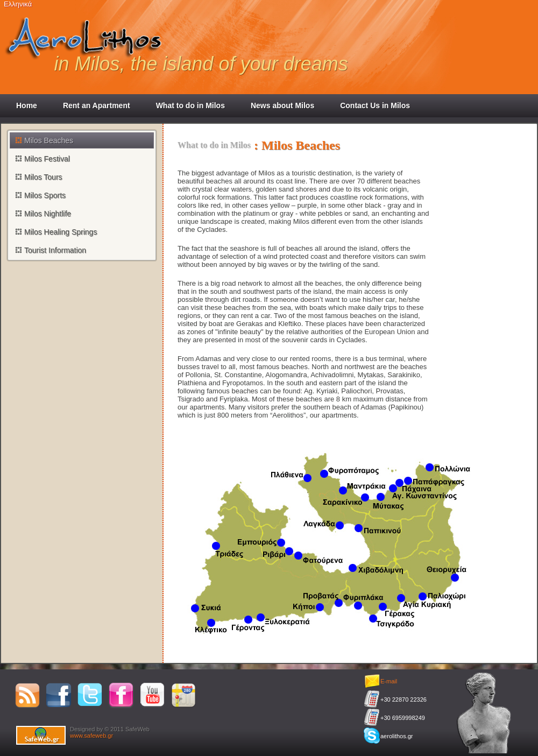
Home (27, 105)
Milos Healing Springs (61, 232)
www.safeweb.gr (91, 736)
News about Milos (282, 105)
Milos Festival (47, 159)
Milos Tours (43, 177)
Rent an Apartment (97, 105)
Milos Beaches (49, 140)
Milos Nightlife (48, 214)
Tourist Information (55, 250)
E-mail (389, 681)
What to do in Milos (190, 105)
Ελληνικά (18, 4)
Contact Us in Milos (375, 105)
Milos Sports (45, 195)
